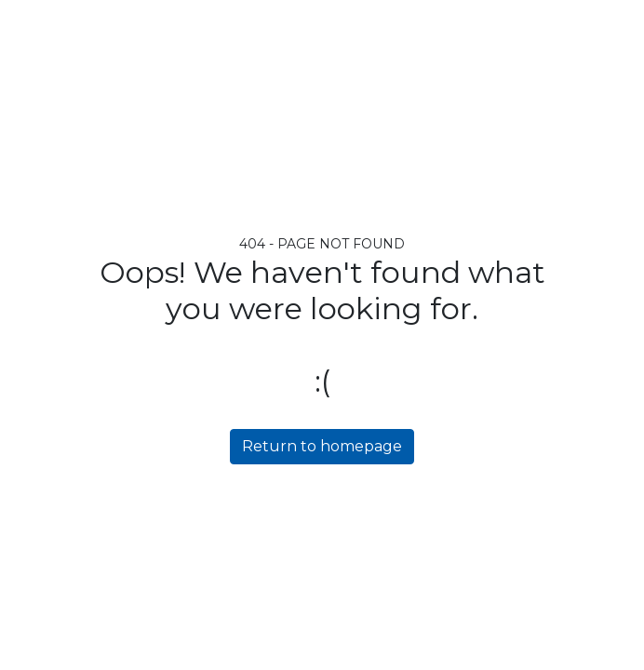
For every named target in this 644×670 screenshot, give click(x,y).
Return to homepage (322, 446)
